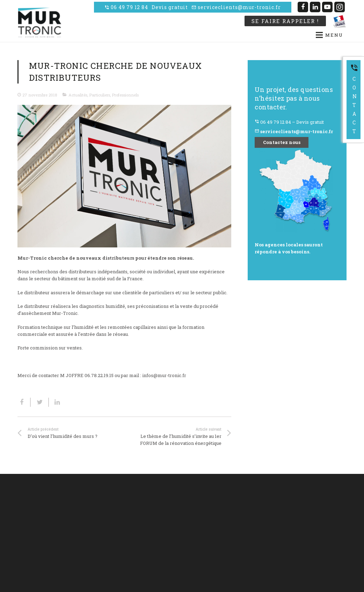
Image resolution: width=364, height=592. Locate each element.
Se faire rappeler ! (285, 21)
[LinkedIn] (315, 7)
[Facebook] (303, 7)
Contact (354, 99)
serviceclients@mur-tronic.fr (236, 7)
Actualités (78, 95)
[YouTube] (327, 7)
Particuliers (100, 95)
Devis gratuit (170, 7)
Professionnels (125, 95)
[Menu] (256, 35)
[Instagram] (340, 7)
